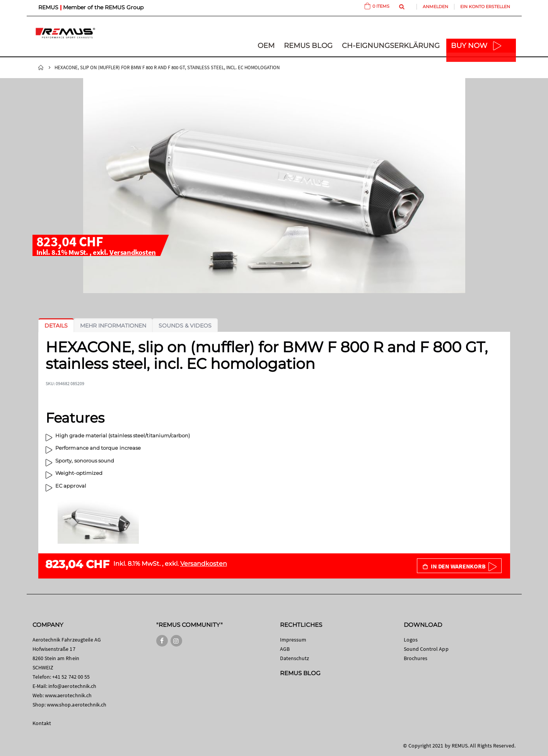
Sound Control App (426, 649)
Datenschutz (295, 658)
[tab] (56, 326)
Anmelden (435, 7)
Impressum (293, 640)
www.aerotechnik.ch (68, 695)
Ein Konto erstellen (485, 7)
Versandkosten (133, 252)
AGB (285, 649)
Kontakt (42, 723)
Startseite (41, 68)
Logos (411, 640)
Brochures (416, 658)
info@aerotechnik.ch (72, 686)
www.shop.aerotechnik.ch (77, 705)
